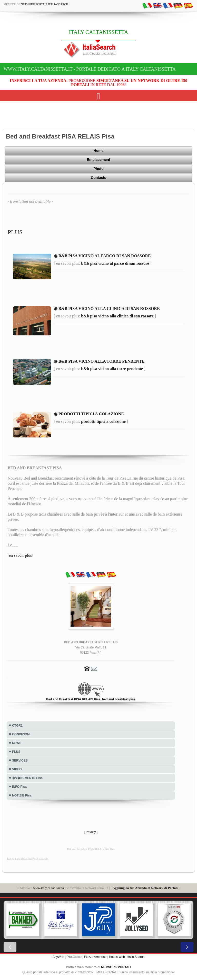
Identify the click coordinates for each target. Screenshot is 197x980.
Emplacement (98, 160)
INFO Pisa (19, 787)
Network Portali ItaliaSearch (45, 4)
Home (99, 151)
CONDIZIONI (21, 734)
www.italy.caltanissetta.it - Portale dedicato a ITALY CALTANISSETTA (90, 69)
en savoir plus (20, 555)
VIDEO (17, 769)
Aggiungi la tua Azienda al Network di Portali (145, 888)
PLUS (16, 752)
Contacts (98, 178)
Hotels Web (117, 957)
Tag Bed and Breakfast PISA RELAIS (27, 859)
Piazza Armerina (95, 957)
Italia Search (136, 957)
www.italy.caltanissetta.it (50, 888)
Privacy (91, 832)
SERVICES (20, 761)
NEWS (17, 743)
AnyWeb (58, 957)
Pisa (70, 957)
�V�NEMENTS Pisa (27, 778)
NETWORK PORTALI (116, 967)
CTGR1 (17, 726)
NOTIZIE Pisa (22, 795)
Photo (98, 169)
